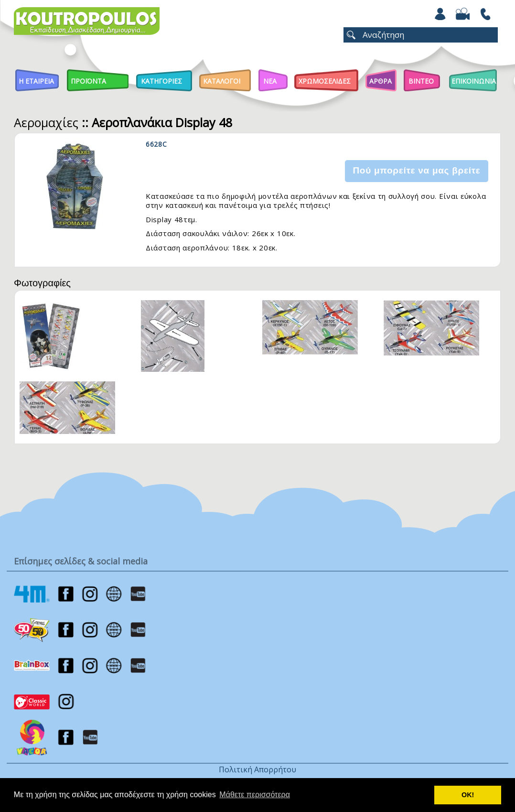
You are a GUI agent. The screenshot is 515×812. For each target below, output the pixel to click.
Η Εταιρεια (36, 81)
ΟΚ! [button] (468, 795)
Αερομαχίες (46, 122)
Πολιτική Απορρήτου (257, 769)
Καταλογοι (222, 81)
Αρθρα (381, 81)
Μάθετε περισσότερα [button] (255, 795)
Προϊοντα (88, 81)
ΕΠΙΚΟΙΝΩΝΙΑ (474, 81)
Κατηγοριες (161, 81)
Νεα (270, 81)
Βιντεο (421, 81)
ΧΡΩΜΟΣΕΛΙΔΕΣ (325, 81)
